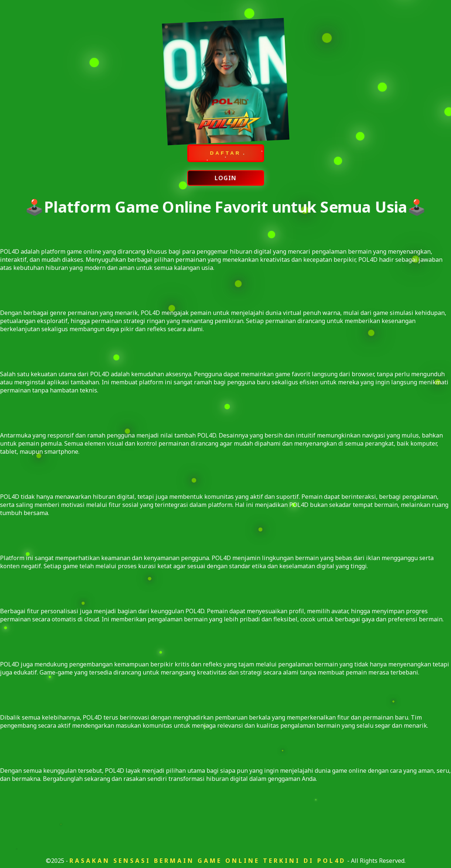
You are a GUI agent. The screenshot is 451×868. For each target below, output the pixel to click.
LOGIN (225, 179)
